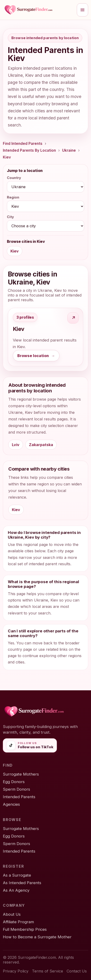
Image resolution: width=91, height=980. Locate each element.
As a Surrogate (17, 875)
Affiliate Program (18, 922)
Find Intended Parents (23, 144)
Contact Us (77, 971)
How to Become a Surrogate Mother (37, 937)
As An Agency (16, 890)
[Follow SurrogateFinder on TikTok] (30, 745)
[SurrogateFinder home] (38, 10)
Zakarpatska (41, 445)
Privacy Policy (16, 971)
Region (13, 197)
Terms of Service (48, 971)
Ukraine (69, 150)
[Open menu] (82, 10)
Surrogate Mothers (21, 774)
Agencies (11, 804)
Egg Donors (14, 782)
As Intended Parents (22, 883)
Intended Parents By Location (29, 150)
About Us (12, 914)
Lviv (16, 445)
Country (14, 178)
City (10, 217)
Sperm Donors (16, 789)
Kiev (7, 157)
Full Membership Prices (25, 929)
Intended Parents (19, 797)
